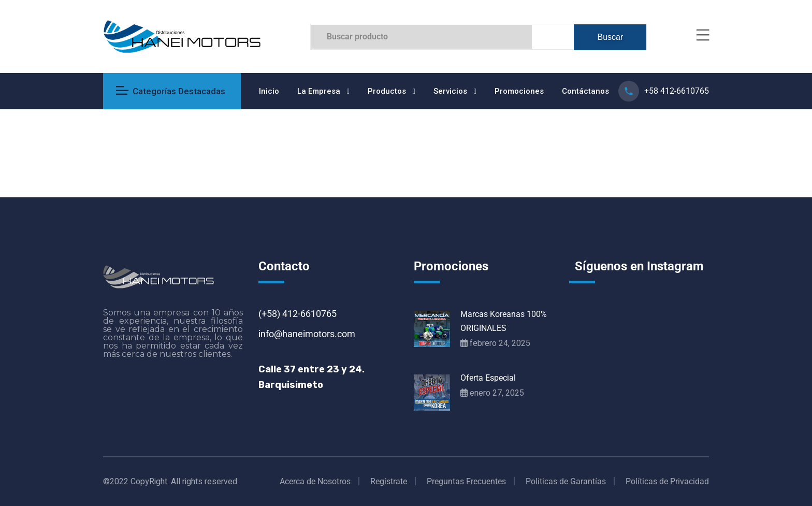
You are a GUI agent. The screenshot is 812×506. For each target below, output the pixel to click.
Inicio (269, 91)
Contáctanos (585, 91)
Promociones (519, 91)
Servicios (450, 91)
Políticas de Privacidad (667, 481)
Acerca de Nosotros (315, 481)
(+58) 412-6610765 (298, 314)
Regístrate (389, 481)
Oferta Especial (488, 378)
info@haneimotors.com (307, 334)
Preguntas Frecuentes (466, 481)
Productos (387, 91)
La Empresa (319, 91)
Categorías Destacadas (171, 91)
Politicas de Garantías (566, 481)
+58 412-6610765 (677, 91)
